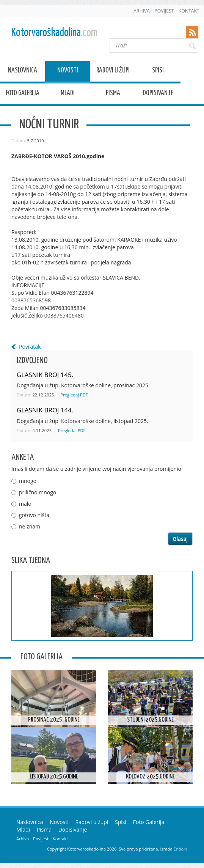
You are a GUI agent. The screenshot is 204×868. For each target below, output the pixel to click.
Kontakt (189, 11)
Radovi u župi (113, 72)
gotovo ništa (34, 515)
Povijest (164, 11)
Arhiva (142, 11)
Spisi (158, 72)
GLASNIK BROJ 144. (45, 410)
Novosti (68, 72)
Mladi (68, 94)
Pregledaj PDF (74, 395)
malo (25, 504)
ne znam (30, 526)
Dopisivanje (158, 94)
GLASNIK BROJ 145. (45, 375)
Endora (181, 849)
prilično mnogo (38, 492)
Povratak (30, 347)
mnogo (28, 481)
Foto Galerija (23, 94)
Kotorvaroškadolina (54, 33)
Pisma (113, 94)
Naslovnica (23, 72)
